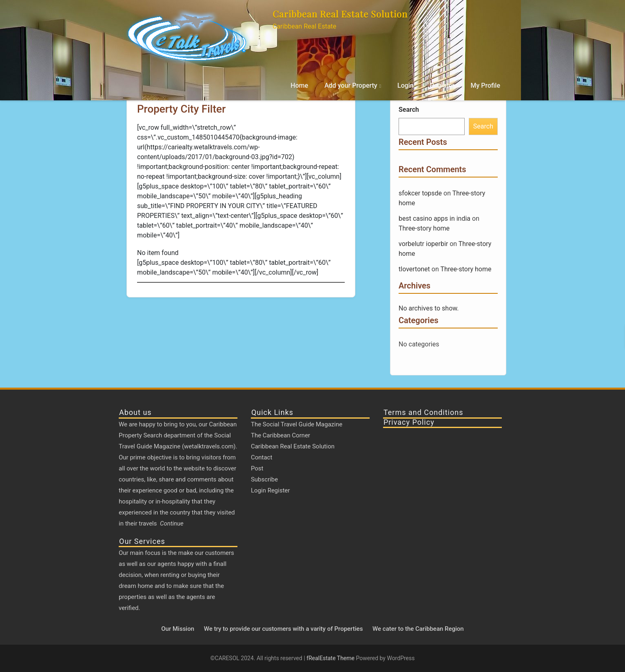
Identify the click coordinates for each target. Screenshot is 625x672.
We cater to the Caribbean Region (418, 629)
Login (406, 85)
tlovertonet (414, 269)
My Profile (485, 85)
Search (409, 110)
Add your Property (351, 85)
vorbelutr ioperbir (423, 244)
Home (299, 85)
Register (442, 85)
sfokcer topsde (420, 193)
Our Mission (178, 629)
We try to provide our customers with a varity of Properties (284, 629)
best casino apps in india (434, 218)
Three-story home (424, 228)
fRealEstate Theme (331, 658)
